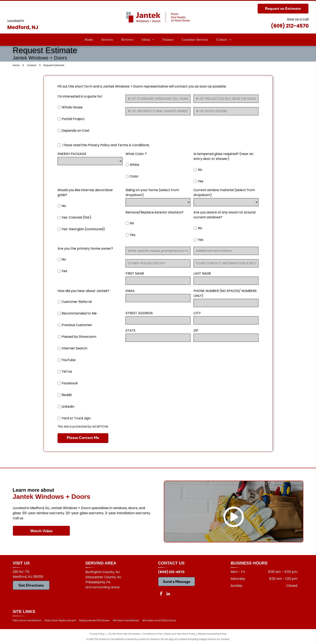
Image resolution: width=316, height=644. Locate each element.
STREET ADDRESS (139, 313)
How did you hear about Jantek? (83, 291)
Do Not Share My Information (125, 634)
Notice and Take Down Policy (180, 634)
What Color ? (136, 154)
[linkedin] (168, 594)
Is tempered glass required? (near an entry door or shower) (223, 156)
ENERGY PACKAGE (72, 154)
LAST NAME (202, 273)
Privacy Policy (97, 634)
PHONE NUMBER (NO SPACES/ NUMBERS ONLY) (225, 293)
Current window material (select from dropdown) (224, 192)
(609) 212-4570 (290, 26)
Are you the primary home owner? (85, 249)
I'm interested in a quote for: (80, 96)
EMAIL (130, 291)
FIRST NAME (135, 273)
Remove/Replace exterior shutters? (155, 212)
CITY (197, 313)
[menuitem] (89, 40)
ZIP (196, 330)
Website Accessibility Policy (212, 634)
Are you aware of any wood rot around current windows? (224, 215)
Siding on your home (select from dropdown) (152, 192)
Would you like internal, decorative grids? (85, 192)
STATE (131, 330)
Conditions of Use (152, 634)
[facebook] (161, 594)
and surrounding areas (103, 587)
